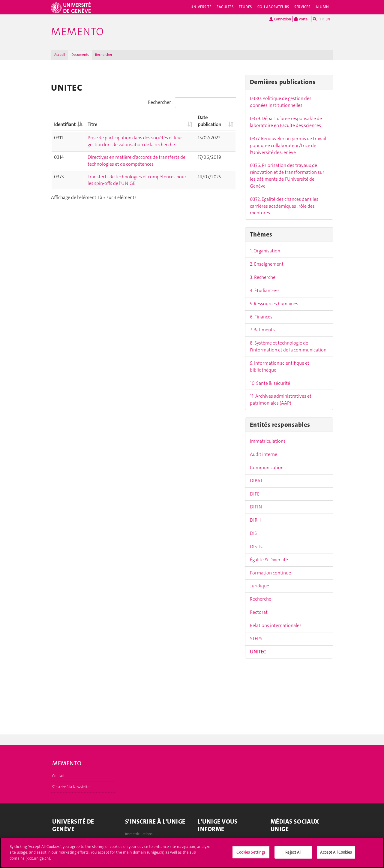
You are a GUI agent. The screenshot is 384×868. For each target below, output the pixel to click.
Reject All (293, 855)
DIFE (255, 494)
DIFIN (256, 507)
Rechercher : (192, 103)
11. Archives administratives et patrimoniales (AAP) (281, 399)
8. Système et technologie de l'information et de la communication (288, 346)
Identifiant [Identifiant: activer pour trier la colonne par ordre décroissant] (65, 124)
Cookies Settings (251, 855)
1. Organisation (265, 251)
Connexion (280, 19)
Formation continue (270, 573)
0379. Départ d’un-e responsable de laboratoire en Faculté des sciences (286, 122)
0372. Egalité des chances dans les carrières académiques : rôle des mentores (284, 206)
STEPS (256, 639)
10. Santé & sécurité (270, 383)
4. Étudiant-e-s (265, 290)
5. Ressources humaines (274, 304)
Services (302, 7)
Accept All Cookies (336, 855)
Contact (58, 776)
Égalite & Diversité (269, 560)
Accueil (60, 55)
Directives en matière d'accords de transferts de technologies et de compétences (136, 161)
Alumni (323, 7)
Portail (302, 19)
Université (201, 7)
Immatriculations (268, 441)
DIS (253, 533)
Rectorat (259, 612)
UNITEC (258, 652)
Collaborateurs (273, 7)
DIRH (255, 520)
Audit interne (264, 454)
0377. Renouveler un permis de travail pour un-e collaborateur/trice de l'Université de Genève (288, 145)
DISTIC (257, 546)
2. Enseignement (267, 264)
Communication (267, 467)
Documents (80, 55)
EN (328, 19)
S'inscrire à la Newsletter (71, 787)
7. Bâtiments (262, 330)
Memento (77, 32)
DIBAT (256, 481)
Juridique (259, 586)
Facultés (225, 7)
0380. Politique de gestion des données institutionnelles (281, 102)
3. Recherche (263, 277)
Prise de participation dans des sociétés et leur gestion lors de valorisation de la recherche (135, 141)
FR (322, 19)
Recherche (261, 599)
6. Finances (261, 317)
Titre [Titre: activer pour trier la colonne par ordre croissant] (92, 124)
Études (245, 7)
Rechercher (104, 55)
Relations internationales (276, 625)
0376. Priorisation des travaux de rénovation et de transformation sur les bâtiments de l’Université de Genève (287, 176)
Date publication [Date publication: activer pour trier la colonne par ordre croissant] (209, 121)
